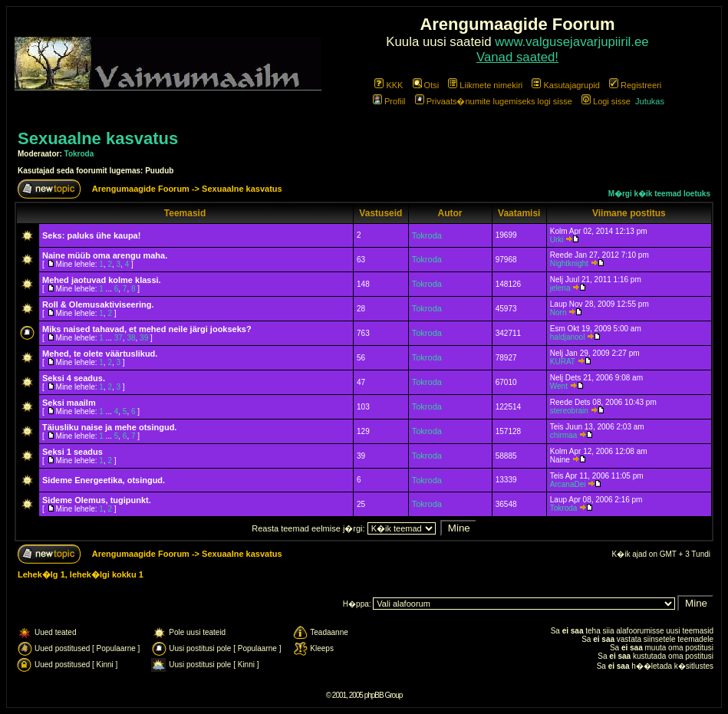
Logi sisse (606, 101)
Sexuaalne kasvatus (98, 138)
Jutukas (650, 101)
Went (559, 386)
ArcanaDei (568, 484)
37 (119, 338)
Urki (557, 240)
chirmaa (564, 435)
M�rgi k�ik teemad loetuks (659, 194)
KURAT (563, 362)
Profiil (389, 101)
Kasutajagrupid (565, 85)
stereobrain (569, 411)
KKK (389, 85)
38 (131, 338)
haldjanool (568, 337)
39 (144, 338)
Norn (558, 313)
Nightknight (569, 263)
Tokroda (79, 154)
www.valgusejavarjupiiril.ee (572, 42)
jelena (560, 288)
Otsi (426, 85)
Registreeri (635, 85)
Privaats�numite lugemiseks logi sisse (494, 101)
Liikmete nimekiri (485, 85)
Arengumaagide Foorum (142, 189)
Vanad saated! (517, 57)
